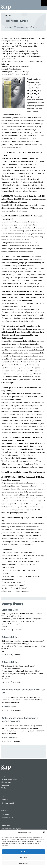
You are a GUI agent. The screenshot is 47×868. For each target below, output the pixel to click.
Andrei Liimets (10, 707)
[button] (44, 832)
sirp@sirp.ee (6, 782)
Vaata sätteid (23, 863)
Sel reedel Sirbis (10, 610)
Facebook (5, 785)
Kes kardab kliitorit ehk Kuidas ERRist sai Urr (23, 691)
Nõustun (24, 852)
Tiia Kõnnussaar (11, 738)
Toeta (4, 788)
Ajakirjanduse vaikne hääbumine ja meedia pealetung (20, 720)
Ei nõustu (23, 857)
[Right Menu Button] (44, 3)
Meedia (8, 16)
